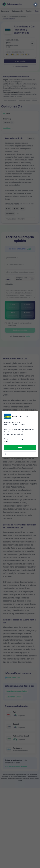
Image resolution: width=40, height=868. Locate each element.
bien (20, 447)
